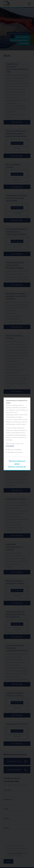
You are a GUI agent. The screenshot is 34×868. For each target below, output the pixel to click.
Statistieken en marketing (14, 452)
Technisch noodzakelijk (13, 450)
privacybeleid (10, 446)
